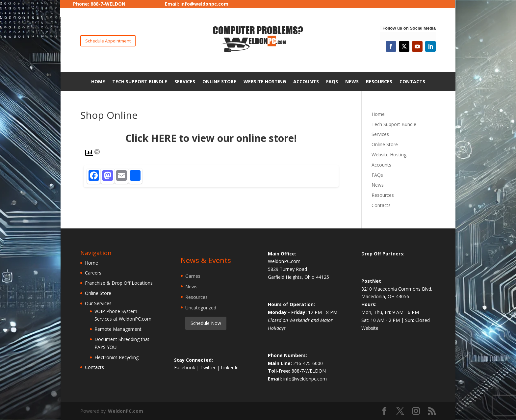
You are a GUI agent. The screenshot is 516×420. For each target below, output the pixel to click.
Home (98, 81)
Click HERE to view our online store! (211, 138)
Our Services (98, 303)
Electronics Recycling (116, 357)
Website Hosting (265, 81)
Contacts (412, 81)
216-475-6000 (308, 363)
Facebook (185, 367)
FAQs (332, 81)
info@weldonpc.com (204, 4)
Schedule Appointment (108, 41)
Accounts (306, 81)
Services (185, 81)
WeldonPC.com (126, 411)
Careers (93, 273)
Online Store (219, 81)
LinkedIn (230, 367)
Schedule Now (206, 323)
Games (193, 276)
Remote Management (118, 329)
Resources (379, 81)
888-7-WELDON (309, 371)
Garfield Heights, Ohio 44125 (298, 277)
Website (370, 328)
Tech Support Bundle (140, 81)
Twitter (209, 367)
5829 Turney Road (287, 269)
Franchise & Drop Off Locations (119, 283)
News (352, 81)
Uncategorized (201, 308)
